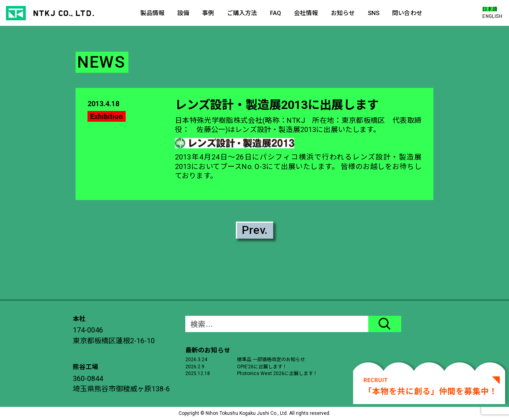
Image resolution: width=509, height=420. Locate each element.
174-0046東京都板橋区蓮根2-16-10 (114, 335)
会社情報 (306, 13)
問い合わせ (407, 13)
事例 (208, 13)
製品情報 (153, 13)
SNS (374, 13)
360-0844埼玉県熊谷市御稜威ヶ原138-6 (121, 384)
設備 (183, 13)
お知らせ (343, 13)
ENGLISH (492, 16)
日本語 (490, 9)
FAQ (276, 13)
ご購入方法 (242, 13)
